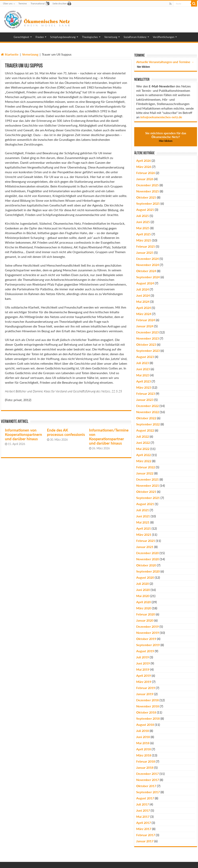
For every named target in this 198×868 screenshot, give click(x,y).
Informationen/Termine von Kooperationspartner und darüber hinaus (109, 437)
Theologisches (90, 37)
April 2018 (144, 749)
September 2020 (148, 571)
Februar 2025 (146, 246)
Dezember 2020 (147, 553)
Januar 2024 (145, 326)
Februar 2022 (146, 467)
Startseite (10, 54)
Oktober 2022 (146, 418)
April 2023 (144, 381)
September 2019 (148, 645)
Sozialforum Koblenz (135, 37)
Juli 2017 (143, 804)
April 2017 (144, 823)
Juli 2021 (143, 510)
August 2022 (145, 430)
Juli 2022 (143, 436)
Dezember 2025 (147, 185)
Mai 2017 (143, 816)
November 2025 (148, 191)
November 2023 (148, 338)
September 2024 (148, 277)
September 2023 (148, 351)
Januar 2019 (145, 694)
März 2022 (144, 461)
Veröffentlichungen (164, 37)
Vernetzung (111, 37)
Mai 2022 (143, 449)
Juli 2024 (143, 289)
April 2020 (144, 602)
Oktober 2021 (146, 492)
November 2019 (148, 633)
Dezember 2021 (147, 479)
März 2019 (144, 682)
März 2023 (144, 387)
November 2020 (148, 559)
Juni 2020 (143, 590)
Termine (23, 3)
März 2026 (144, 167)
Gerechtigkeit (21, 37)
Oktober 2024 (146, 271)
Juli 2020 (143, 584)
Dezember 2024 (147, 259)
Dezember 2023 (147, 332)
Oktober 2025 (146, 197)
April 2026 (144, 160)
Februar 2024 (146, 320)
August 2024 (145, 283)
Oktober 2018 (146, 712)
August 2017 (145, 798)
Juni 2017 (143, 810)
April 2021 (144, 528)
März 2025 (144, 240)
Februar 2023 (146, 393)
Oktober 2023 (146, 344)
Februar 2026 (146, 173)
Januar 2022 (145, 473)
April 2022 (144, 455)
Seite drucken (60, 3)
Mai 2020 (143, 596)
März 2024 (144, 314)
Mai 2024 (143, 301)
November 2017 (148, 780)
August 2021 (145, 504)
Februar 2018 (146, 761)
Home (6, 37)
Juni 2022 (143, 443)
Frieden (40, 37)
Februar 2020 (146, 614)
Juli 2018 (143, 731)
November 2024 (148, 265)
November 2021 (148, 485)
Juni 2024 (143, 295)
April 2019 (144, 675)
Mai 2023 (143, 375)
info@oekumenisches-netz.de (161, 117)
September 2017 (148, 792)
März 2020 (144, 608)
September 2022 (148, 424)
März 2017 (144, 829)
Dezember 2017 (147, 774)
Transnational (38, 3)
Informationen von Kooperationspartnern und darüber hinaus (23, 434)
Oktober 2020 (146, 565)
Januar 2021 (145, 547)
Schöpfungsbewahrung (63, 37)
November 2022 (148, 412)
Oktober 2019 (146, 639)
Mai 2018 (143, 743)
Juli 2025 (143, 216)
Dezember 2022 (147, 406)
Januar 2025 (145, 252)
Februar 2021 (146, 541)
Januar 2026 (145, 179)
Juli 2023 (143, 363)
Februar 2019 (146, 688)
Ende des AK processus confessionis (66, 432)
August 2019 (145, 651)
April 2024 (144, 308)
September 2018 (148, 718)
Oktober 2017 (146, 786)
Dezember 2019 (147, 626)
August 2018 (145, 725)
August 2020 (145, 577)
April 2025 (144, 234)
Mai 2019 (143, 669)
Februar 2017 (146, 835)
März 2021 (144, 534)
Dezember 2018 (147, 700)
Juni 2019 (143, 663)
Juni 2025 (143, 222)
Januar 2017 (145, 841)
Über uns (8, 3)
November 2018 (148, 706)
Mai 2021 (143, 522)
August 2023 (145, 357)
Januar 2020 (145, 620)
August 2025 (145, 210)
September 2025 (148, 203)
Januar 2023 (145, 400)
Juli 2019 (143, 657)
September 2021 (148, 498)
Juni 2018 (143, 737)
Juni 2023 (143, 369)
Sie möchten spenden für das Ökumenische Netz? (166, 137)
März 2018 (144, 755)
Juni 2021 (143, 516)
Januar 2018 (145, 767)
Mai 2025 (143, 228)
